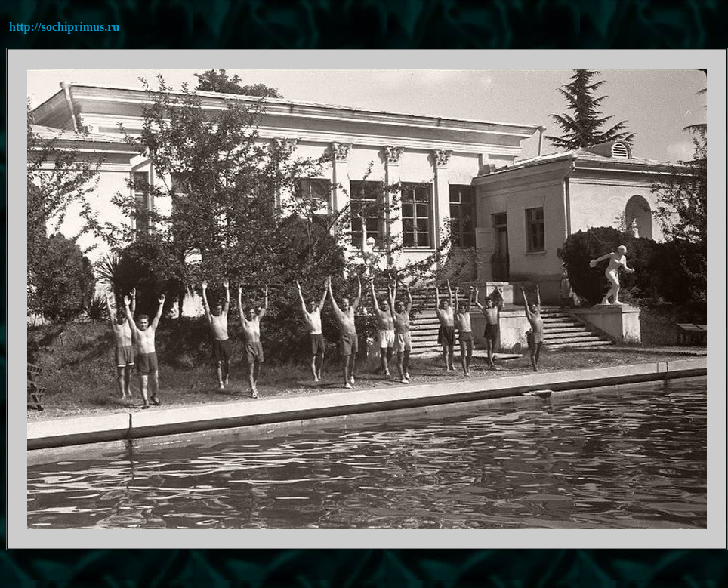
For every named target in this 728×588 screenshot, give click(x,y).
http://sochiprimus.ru (64, 27)
